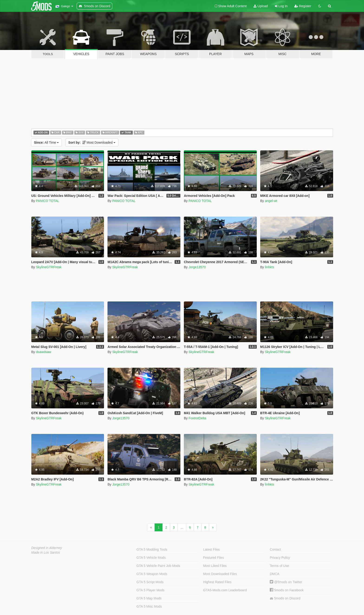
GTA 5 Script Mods (150, 582)
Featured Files (213, 558)
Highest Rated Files (217, 582)
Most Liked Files (215, 566)
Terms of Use (279, 566)
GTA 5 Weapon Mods (152, 574)
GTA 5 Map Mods (149, 598)
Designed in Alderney (47, 548)
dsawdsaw (44, 352)
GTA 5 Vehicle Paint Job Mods (158, 566)
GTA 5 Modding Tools (152, 549)
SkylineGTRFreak (49, 267)
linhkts (270, 267)
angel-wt (271, 201)
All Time (47, 142)
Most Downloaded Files (220, 574)
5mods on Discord (285, 598)
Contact (275, 549)
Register (303, 6)
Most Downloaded (92, 142)
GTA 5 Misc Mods (149, 606)
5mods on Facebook (287, 590)
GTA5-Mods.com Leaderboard (225, 590)
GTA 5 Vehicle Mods (151, 558)
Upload (261, 6)
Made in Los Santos (46, 552)
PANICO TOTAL (48, 201)
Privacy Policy (280, 558)
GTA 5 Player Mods (150, 590)
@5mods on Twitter (286, 582)
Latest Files (211, 549)
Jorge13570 (197, 267)
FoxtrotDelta (197, 418)
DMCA (275, 574)
